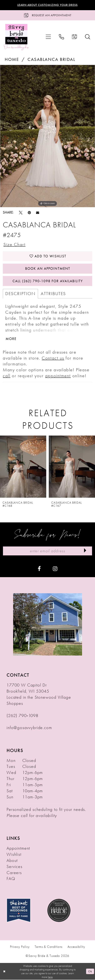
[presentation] (23, 467)
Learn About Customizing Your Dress (47, 5)
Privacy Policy (20, 947)
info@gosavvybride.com (29, 728)
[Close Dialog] (4, 972)
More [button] (11, 339)
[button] (48, 37)
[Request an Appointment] (47, 15)
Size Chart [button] (15, 244)
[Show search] (87, 37)
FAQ (11, 879)
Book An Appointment (48, 269)
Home (12, 59)
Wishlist (14, 854)
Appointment (18, 848)
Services (15, 867)
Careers (14, 873)
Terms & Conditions (49, 947)
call (7, 376)
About (12, 861)
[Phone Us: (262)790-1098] (61, 37)
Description (20, 294)
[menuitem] (48, 37)
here (50, 977)
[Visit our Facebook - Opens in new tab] (39, 569)
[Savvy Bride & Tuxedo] (16, 37)
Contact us (53, 358)
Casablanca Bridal (51, 59)
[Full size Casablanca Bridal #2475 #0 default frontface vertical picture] (47, 136)
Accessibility (76, 947)
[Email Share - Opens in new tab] (38, 213)
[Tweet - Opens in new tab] (21, 213)
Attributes (53, 294)
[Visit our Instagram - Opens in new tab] (55, 569)
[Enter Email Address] (47, 551)
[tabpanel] (47, 136)
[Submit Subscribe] (85, 551)
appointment (58, 376)
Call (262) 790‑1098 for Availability (48, 281)
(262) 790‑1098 (22, 716)
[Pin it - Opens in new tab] (29, 213)
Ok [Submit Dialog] (90, 971)
